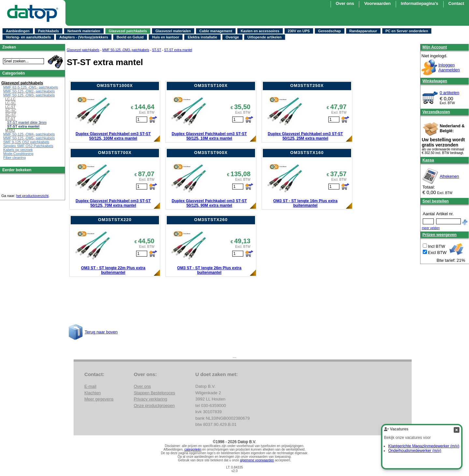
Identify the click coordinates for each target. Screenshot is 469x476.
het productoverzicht (32, 196)
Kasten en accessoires (260, 31)
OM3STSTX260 (211, 220)
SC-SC (11, 111)
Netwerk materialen (84, 31)
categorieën (193, 449)
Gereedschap (330, 31)
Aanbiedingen (18, 31)
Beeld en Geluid (130, 37)
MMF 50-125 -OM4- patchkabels (29, 134)
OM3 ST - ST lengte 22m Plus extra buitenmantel (113, 270)
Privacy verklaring (151, 399)
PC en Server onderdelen (407, 31)
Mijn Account (435, 47)
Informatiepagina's (420, 3)
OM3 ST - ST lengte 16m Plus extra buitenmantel (305, 203)
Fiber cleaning (14, 158)
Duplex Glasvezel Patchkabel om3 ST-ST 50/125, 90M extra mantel (209, 203)
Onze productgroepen (154, 406)
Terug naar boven (101, 332)
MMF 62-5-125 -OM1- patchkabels (31, 87)
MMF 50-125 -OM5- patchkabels (29, 138)
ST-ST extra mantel (178, 50)
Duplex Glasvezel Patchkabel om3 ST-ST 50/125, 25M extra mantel (305, 136)
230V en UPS (299, 31)
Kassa (428, 160)
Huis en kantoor (166, 37)
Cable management (216, 31)
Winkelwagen (435, 81)
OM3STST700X (115, 153)
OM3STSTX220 (115, 220)
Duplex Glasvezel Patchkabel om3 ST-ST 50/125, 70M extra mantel (113, 203)
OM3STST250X (307, 85)
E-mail (90, 386)
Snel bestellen (436, 201)
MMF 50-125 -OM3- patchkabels (126, 50)
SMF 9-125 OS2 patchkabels (26, 142)
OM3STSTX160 (307, 153)
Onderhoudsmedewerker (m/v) (415, 451)
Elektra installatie (202, 37)
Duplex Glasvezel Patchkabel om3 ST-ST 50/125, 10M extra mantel (209, 136)
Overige (232, 37)
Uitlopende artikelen (265, 37)
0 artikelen (449, 93)
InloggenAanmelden (449, 67)
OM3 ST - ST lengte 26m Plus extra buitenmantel (209, 270)
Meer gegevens (99, 399)
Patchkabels (49, 31)
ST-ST (157, 50)
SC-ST (11, 115)
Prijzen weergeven (440, 235)
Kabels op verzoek (18, 150)
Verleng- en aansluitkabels (28, 37)
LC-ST (10, 107)
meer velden (431, 228)
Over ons (345, 3)
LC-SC (11, 103)
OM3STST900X (211, 153)
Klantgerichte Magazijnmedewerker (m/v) (424, 446)
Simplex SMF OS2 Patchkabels (28, 146)
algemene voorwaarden (257, 460)
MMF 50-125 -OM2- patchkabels (29, 91)
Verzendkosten (436, 112)
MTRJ (10, 130)
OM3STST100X (211, 85)
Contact (456, 3)
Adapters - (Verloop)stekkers (84, 37)
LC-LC (10, 99)
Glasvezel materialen (173, 31)
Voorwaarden (377, 3)
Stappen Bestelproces (155, 393)
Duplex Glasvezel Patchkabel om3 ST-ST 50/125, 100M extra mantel (113, 136)
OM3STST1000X (115, 85)
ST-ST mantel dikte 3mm (27, 122)
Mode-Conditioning (18, 154)
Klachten (93, 393)
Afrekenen (449, 176)
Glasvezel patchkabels (128, 31)
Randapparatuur (363, 31)
